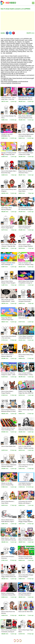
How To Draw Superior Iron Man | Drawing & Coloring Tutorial (25, 595)
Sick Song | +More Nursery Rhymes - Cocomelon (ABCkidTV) (8, 209)
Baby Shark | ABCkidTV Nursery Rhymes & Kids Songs (25, 118)
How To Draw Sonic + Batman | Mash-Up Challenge (7, 356)
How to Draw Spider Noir (8, 446)
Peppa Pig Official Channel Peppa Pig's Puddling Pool (7, 320)
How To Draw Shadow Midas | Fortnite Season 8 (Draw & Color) (26, 540)
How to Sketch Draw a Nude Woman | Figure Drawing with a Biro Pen (8, 521)
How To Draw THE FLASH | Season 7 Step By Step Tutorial (9, 246)
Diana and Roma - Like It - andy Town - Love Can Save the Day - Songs (9, 99)
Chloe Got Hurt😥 (24, 318)
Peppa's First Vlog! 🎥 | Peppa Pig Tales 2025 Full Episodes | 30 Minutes (26, 393)
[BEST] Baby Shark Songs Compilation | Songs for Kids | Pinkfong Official (26, 283)
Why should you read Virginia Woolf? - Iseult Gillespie (8, 301)
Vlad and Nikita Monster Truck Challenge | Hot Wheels (8, 430)
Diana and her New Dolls (26, 612)
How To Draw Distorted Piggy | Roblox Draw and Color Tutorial (8, 577)
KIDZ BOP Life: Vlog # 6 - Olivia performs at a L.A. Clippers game (26, 99)
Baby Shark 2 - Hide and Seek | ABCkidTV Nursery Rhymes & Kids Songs (9, 540)
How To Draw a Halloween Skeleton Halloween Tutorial (9, 466)
